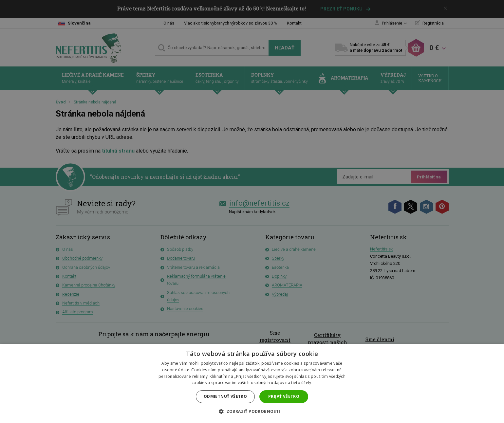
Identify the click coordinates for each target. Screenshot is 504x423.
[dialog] (252, 211)
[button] (252, 412)
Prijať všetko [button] (284, 396)
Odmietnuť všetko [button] (225, 396)
